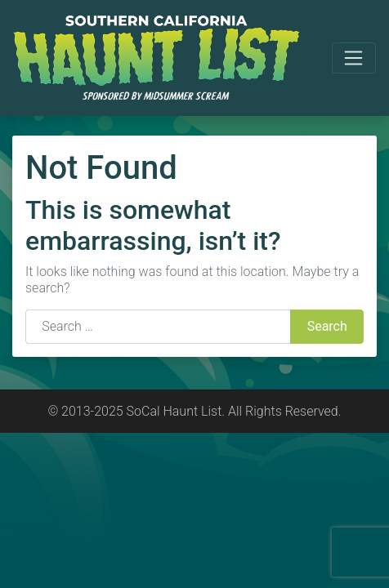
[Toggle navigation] (354, 58)
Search (327, 326)
